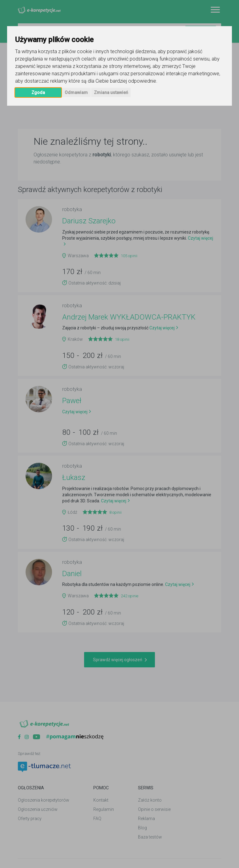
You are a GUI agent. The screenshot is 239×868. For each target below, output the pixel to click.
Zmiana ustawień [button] (111, 92)
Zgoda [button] (38, 92)
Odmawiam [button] (76, 92)
